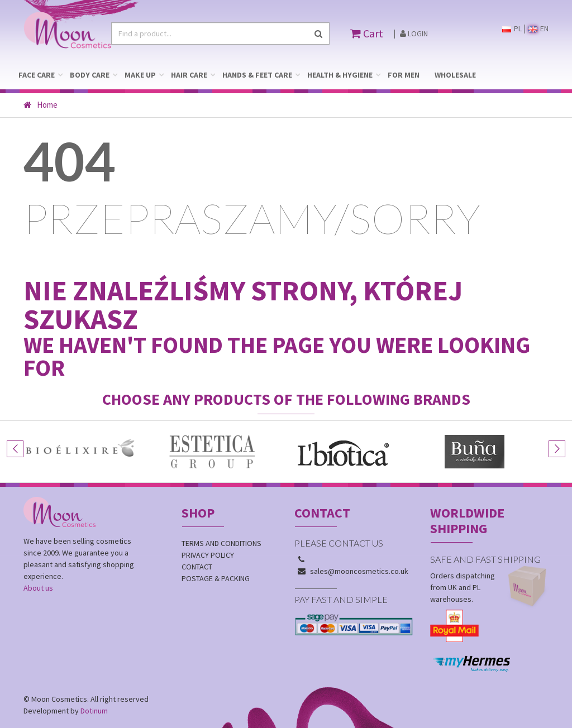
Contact (197, 567)
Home (40, 105)
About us (38, 588)
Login (414, 33)
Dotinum (94, 711)
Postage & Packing (216, 578)
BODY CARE (90, 75)
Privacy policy (208, 555)
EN (538, 28)
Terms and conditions (221, 543)
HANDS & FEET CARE (257, 75)
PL (512, 28)
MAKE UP (140, 75)
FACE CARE (37, 75)
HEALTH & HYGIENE (340, 75)
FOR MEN (404, 75)
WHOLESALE (455, 75)
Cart (367, 33)
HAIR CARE (189, 75)
